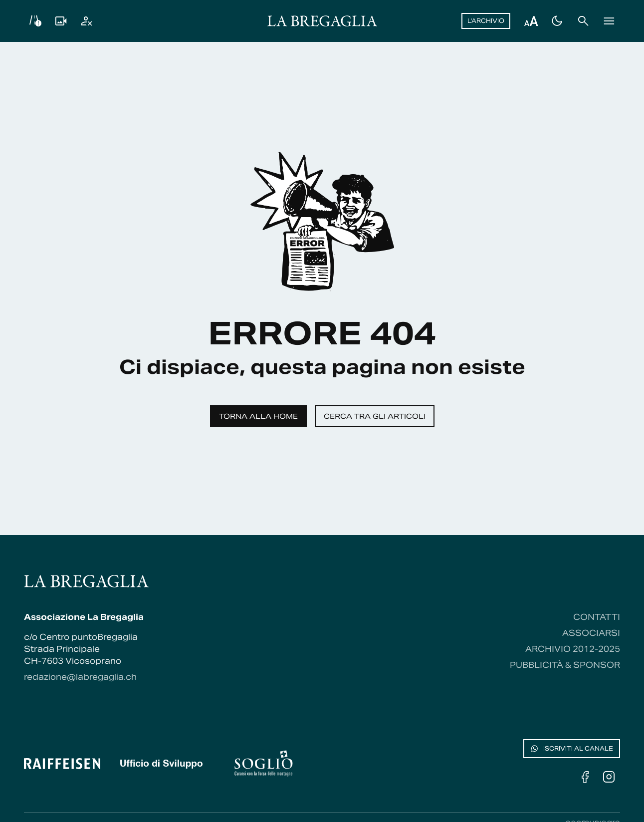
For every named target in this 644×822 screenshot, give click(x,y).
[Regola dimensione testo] (531, 21)
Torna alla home (258, 416)
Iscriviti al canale (572, 749)
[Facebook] (585, 777)
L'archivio (486, 21)
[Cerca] (583, 21)
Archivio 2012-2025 (573, 649)
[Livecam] (61, 21)
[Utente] (87, 21)
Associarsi (591, 633)
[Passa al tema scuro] (557, 21)
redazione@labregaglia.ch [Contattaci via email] (80, 677)
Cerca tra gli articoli (375, 416)
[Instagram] (609, 777)
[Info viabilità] (35, 21)
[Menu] (609, 21)
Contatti (597, 617)
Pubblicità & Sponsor (565, 665)
